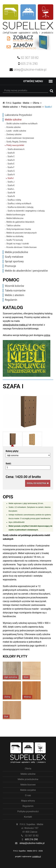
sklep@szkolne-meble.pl (15, 325)
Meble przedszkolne (16, 252)
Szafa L (11, 189)
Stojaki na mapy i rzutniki (18, 244)
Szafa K (11, 185)
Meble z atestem (14, 295)
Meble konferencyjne (16, 215)
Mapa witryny (28, 801)
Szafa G (11, 171)
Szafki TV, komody (15, 240)
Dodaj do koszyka (38, 483)
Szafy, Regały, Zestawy (17, 142)
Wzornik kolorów (14, 286)
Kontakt (28, 817)
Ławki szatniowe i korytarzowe (20, 138)
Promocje (10, 266)
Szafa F (11, 167)
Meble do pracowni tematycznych (21, 233)
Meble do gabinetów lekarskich (20, 222)
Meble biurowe (28, 785)
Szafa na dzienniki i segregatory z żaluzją (26, 211)
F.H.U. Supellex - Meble (18, 103)
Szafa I (48, 107)
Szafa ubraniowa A (16, 149)
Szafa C (11, 156)
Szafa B (11, 153)
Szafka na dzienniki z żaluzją (20, 207)
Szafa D (11, 160)
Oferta (36, 103)
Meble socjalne (28, 790)
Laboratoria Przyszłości (18, 115)
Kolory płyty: (12, 451)
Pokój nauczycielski (31, 107)
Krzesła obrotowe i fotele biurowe (21, 247)
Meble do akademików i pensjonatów (26, 271)
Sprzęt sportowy (14, 261)
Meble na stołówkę (15, 236)
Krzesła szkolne (13, 127)
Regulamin (11, 300)
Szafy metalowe (14, 257)
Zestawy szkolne (14, 134)
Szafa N (11, 196)
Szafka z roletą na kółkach (19, 203)
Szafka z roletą (14, 200)
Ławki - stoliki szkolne (16, 131)
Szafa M (11, 193)
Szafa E (11, 164)
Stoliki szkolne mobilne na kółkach (22, 124)
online (47, 335)
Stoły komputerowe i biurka (19, 229)
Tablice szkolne (13, 226)
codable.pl (37, 856)
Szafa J (11, 182)
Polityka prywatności (28, 811)
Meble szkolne (10, 107)
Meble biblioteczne (15, 218)
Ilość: (8, 464)
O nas (28, 795)
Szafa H (11, 175)
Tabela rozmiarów (15, 290)
